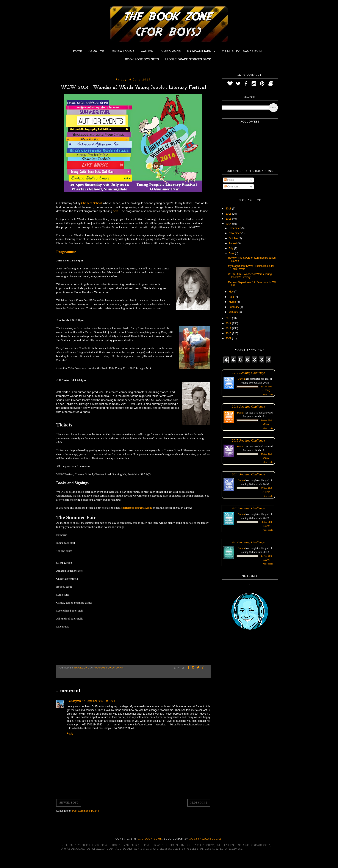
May (232, 292)
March (233, 302)
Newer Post (69, 803)
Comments (232, 187)
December (235, 228)
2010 (229, 333)
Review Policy (122, 51)
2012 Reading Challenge (248, 542)
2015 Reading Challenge (248, 440)
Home (78, 51)
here (116, 211)
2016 (229, 214)
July (231, 248)
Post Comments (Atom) (85, 811)
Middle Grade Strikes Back (188, 59)
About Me (96, 51)
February (234, 307)
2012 (229, 323)
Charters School (92, 203)
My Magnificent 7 (201, 51)
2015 (229, 219)
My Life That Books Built (242, 51)
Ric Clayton (74, 701)
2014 (229, 224)
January (234, 312)
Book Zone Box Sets (142, 59)
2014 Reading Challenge (248, 474)
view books (268, 394)
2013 (229, 318)
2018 (229, 209)
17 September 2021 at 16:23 (99, 701)
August (233, 243)
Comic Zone (171, 51)
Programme (66, 252)
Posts (229, 180)
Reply (70, 734)
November (235, 233)
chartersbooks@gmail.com (136, 508)
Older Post (199, 803)
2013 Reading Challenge (248, 508)
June (232, 253)
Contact (148, 51)
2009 (229, 338)
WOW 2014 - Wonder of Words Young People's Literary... (250, 276)
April (232, 297)
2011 (229, 328)
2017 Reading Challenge (248, 373)
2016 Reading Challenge (248, 406)
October (234, 238)
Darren (241, 379)
